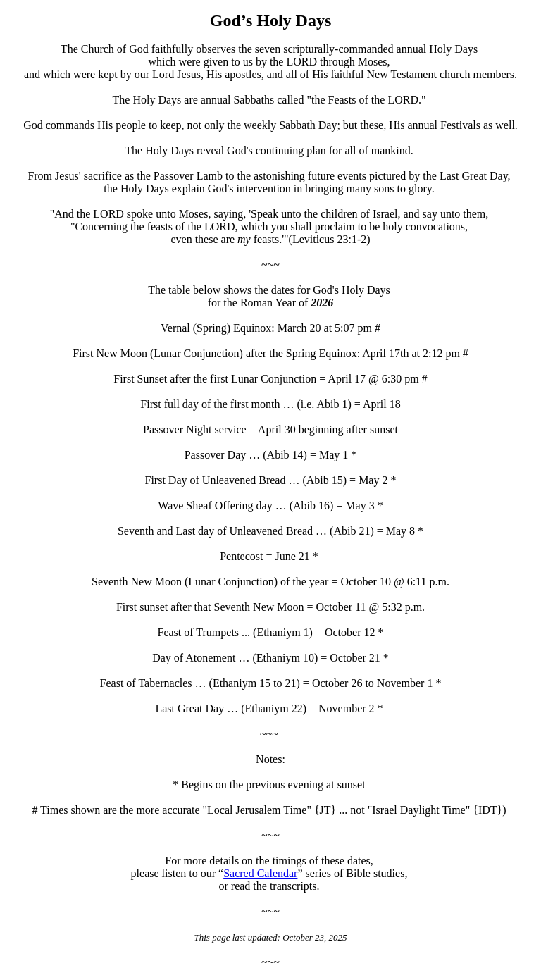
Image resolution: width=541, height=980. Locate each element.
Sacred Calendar (260, 873)
